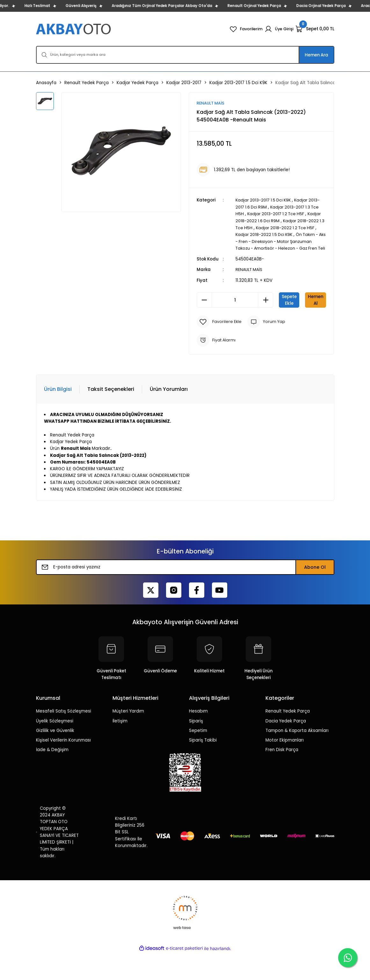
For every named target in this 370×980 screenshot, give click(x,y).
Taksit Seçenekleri (111, 416)
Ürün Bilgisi (58, 416)
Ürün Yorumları (169, 416)
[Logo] (74, 29)
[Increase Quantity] (265, 306)
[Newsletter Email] (185, 595)
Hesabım (198, 739)
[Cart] (315, 29)
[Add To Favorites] (220, 349)
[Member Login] (279, 29)
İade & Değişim (52, 777)
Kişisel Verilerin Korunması (63, 767)
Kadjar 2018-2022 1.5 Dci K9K (265, 234)
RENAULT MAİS (250, 276)
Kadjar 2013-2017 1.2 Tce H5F (277, 214)
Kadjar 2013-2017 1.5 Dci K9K (265, 200)
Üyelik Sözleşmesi (55, 748)
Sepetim (198, 758)
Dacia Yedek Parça (286, 748)
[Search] (185, 55)
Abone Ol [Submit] (315, 595)
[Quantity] (235, 306)
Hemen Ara (316, 55)
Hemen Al (261, 327)
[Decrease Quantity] (204, 306)
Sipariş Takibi (203, 767)
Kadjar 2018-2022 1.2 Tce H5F (293, 227)
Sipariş (196, 748)
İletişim (120, 748)
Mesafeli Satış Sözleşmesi (64, 739)
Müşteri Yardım (128, 739)
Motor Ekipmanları (285, 767)
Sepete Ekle (302, 306)
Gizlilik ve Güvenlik (55, 758)
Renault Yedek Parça (288, 739)
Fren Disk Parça (282, 777)
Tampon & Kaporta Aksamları (297, 758)
